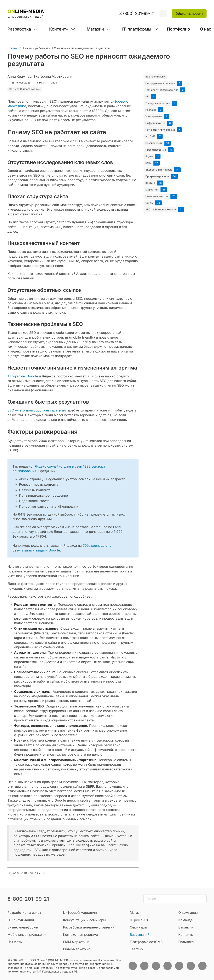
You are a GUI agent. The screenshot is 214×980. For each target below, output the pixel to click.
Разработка (19, 29)
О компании (188, 912)
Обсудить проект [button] (189, 14)
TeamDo (136, 949)
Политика (186, 942)
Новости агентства (157, 196)
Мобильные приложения (27, 935)
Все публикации (155, 77)
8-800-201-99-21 (28, 899)
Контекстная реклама (81, 935)
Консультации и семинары (84, 920)
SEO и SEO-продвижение (161, 209)
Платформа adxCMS (146, 942)
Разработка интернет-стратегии (89, 927)
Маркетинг (152, 190)
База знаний (140, 935)
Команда (185, 920)
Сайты (149, 203)
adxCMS (150, 136)
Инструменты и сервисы (160, 83)
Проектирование (156, 150)
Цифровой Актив (155, 123)
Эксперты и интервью (159, 170)
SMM (148, 163)
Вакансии (186, 927)
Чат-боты (15, 942)
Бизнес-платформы (23, 927)
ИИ (147, 96)
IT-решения (139, 920)
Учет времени (154, 116)
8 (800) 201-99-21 (137, 14)
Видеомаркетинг (76, 949)
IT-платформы (137, 29)
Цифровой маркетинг (80, 912)
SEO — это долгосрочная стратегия (37, 410)
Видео (149, 156)
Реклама (151, 110)
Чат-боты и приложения (160, 130)
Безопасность (154, 143)
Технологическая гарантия (162, 90)
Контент (150, 183)
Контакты (186, 935)
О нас (206, 29)
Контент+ (59, 29)
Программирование (157, 176)
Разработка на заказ (24, 912)
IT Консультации (21, 920)
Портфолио (178, 29)
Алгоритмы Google (23, 376)
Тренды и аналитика (158, 103)
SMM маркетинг (76, 942)
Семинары (138, 927)
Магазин (95, 29)
